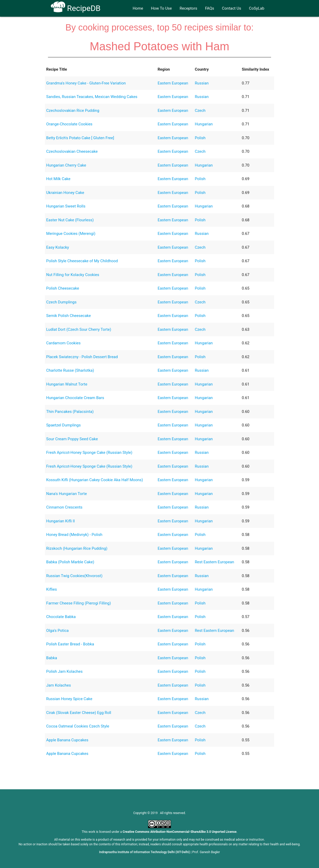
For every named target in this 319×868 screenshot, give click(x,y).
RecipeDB (76, 8)
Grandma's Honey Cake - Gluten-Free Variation (86, 83)
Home (138, 8)
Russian (202, 83)
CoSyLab (257, 8)
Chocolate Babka (61, 617)
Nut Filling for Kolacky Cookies (73, 275)
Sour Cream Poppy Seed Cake (72, 439)
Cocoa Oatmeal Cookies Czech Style (78, 726)
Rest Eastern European (214, 562)
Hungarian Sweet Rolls (66, 206)
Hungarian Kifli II (60, 521)
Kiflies (51, 589)
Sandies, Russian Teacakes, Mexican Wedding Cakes (92, 97)
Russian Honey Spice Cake (69, 699)
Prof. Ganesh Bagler (206, 852)
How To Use (161, 8)
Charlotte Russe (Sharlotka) (70, 370)
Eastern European (173, 83)
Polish (200, 138)
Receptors (188, 8)
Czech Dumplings (61, 302)
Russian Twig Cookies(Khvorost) (74, 576)
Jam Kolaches (59, 685)
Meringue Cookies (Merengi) (71, 234)
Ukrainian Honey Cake (65, 193)
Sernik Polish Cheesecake (68, 316)
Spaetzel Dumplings (63, 425)
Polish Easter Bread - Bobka (70, 644)
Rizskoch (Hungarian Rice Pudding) (77, 548)
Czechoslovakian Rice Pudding (73, 111)
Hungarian (204, 124)
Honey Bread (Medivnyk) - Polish (74, 535)
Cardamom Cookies (63, 343)
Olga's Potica (57, 631)
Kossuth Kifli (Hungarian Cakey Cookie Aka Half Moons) (94, 480)
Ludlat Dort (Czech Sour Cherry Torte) (79, 329)
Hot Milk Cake (58, 179)
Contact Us (232, 8)
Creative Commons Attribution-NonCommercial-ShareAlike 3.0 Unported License (180, 832)
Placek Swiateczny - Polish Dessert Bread (82, 357)
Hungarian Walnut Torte (67, 384)
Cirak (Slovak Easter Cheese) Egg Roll (79, 713)
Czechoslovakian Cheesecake (72, 151)
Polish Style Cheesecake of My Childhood (82, 261)
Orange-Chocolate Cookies (69, 124)
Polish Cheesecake (63, 288)
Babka (52, 658)
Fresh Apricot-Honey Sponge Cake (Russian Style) (89, 453)
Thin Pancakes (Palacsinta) (70, 412)
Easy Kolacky (57, 247)
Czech (200, 111)
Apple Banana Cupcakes (67, 740)
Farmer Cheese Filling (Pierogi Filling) (78, 603)
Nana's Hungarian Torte (66, 494)
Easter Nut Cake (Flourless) (70, 220)
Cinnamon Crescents (64, 507)
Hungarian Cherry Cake (66, 165)
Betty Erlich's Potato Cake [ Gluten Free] (80, 138)
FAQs (210, 8)
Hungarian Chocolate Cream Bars (75, 398)
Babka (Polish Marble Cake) (70, 562)
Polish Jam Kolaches (64, 671)
